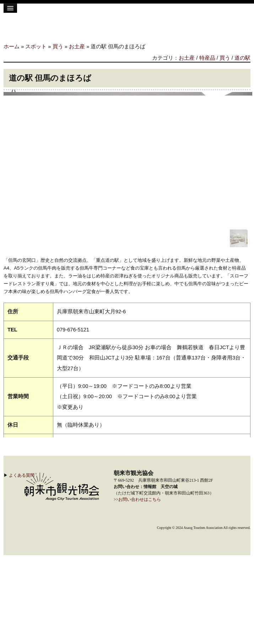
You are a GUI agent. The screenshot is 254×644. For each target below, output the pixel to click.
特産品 (207, 58)
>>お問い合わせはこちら (137, 500)
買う (58, 47)
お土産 (77, 47)
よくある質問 (22, 475)
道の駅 (242, 58)
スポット (36, 47)
